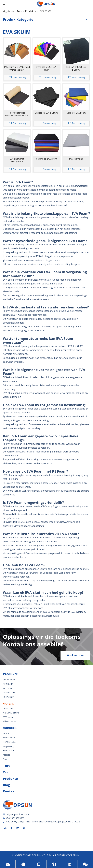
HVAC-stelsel (9, 742)
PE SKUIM (8, 684)
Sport (6, 759)
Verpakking (8, 746)
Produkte (10, 778)
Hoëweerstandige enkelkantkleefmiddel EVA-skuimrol (17, 114)
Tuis (6, 766)
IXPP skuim (8, 697)
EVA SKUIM (9, 704)
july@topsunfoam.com (18, 814)
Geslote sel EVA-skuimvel (46, 113)
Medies (7, 755)
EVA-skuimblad (76, 159)
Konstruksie (9, 737)
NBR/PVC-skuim (11, 713)
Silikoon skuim (10, 721)
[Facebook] (12, 828)
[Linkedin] (18, 828)
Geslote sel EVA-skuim (46, 159)
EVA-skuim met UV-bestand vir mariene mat (17, 68)
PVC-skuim (8, 717)
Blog (6, 785)
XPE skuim (8, 688)
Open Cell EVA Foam (76, 113)
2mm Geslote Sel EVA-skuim (46, 68)
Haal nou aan (75, 655)
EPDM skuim (9, 680)
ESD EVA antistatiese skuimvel (76, 68)
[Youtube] (5, 828)
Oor (6, 772)
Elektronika (8, 750)
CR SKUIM (8, 708)
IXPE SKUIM (9, 693)
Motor (6, 733)
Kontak (9, 791)
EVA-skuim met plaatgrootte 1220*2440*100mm (17, 160)
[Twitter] (24, 828)
